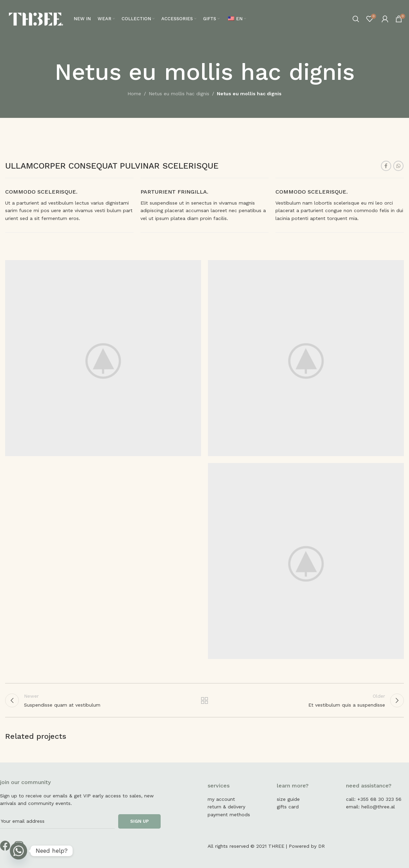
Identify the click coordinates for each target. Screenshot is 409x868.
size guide (288, 799)
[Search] (356, 19)
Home (134, 94)
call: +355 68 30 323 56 (374, 799)
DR (321, 846)
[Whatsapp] (18, 851)
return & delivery (226, 807)
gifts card (288, 807)
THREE (276, 846)
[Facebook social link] (386, 166)
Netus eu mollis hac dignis (179, 94)
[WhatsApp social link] (398, 166)
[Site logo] (36, 19)
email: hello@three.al (370, 807)
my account (221, 799)
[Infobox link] (69, 205)
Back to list (205, 700)
